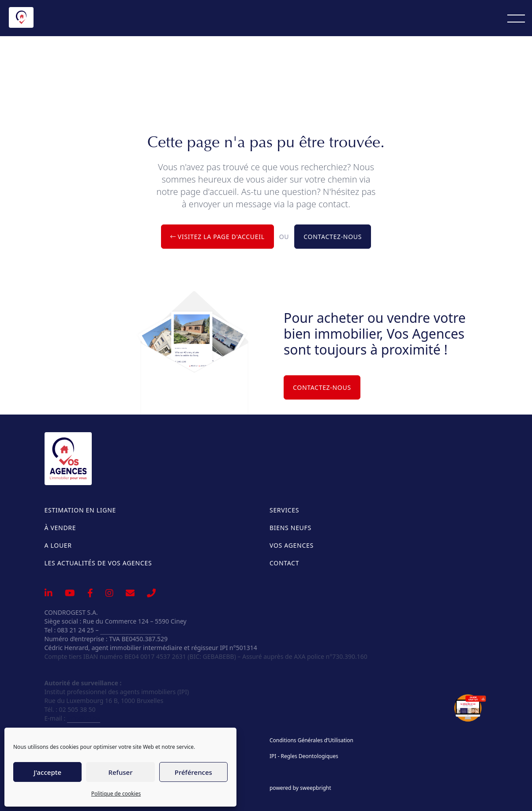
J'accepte (47, 772)
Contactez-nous (333, 237)
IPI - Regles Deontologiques (304, 756)
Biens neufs (290, 528)
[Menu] (516, 18)
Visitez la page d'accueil (217, 237)
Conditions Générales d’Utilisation (311, 740)
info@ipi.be (84, 718)
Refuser (120, 772)
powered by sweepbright (300, 788)
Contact (284, 563)
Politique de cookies (116, 794)
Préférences (193, 772)
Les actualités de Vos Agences (98, 563)
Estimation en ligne (80, 510)
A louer (58, 545)
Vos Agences (292, 545)
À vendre (60, 528)
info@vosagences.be (130, 630)
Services (284, 510)
